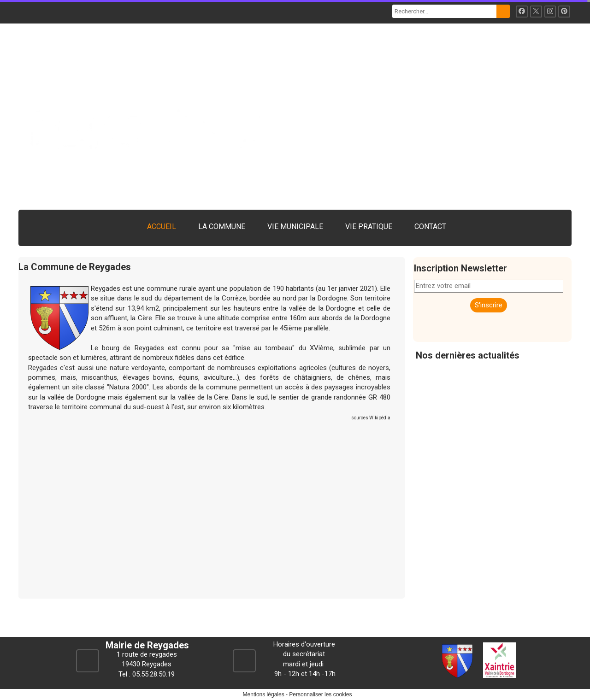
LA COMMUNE (222, 226)
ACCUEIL (162, 226)
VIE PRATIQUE (369, 226)
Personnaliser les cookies (320, 694)
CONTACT (430, 226)
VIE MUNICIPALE (295, 226)
